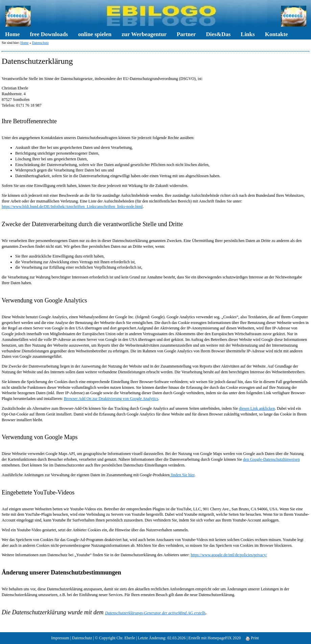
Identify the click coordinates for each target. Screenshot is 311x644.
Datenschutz (40, 43)
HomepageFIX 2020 (224, 638)
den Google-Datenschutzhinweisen (271, 459)
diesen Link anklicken (257, 408)
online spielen (95, 34)
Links (248, 34)
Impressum (60, 638)
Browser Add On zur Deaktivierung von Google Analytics (111, 399)
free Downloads (49, 34)
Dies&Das (218, 34)
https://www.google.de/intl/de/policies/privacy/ (229, 555)
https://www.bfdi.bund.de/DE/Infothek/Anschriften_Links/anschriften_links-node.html (72, 207)
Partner (186, 34)
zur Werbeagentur (144, 34)
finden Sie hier (182, 475)
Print (252, 638)
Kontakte (277, 34)
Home (12, 34)
